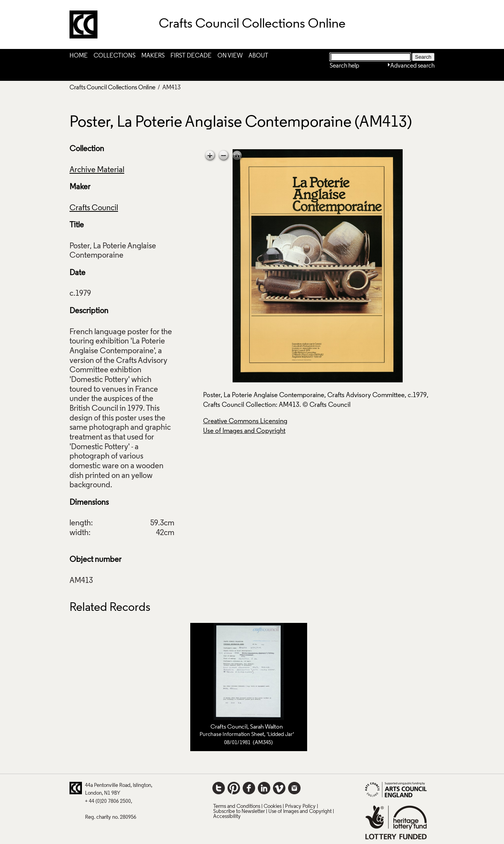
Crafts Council (94, 208)
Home (79, 56)
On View (230, 56)
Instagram (294, 788)
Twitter (219, 788)
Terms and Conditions (237, 807)
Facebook (249, 788)
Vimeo (279, 788)
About (258, 56)
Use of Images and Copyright (244, 431)
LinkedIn (264, 788)
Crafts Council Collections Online (112, 88)
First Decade (191, 56)
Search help (344, 66)
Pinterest (234, 788)
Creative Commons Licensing (245, 421)
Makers (153, 56)
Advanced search (412, 66)
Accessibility (227, 817)
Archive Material (97, 170)
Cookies (273, 807)
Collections (115, 56)
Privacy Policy (300, 807)
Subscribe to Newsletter (239, 812)
